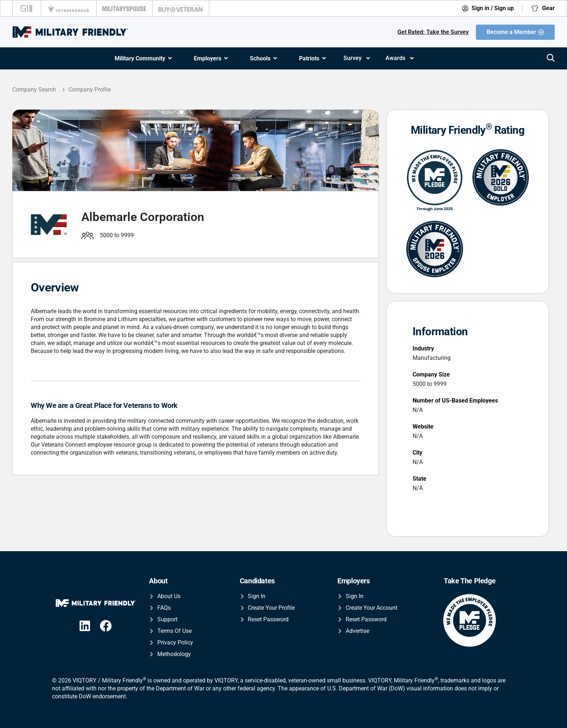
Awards (400, 58)
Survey (357, 58)
